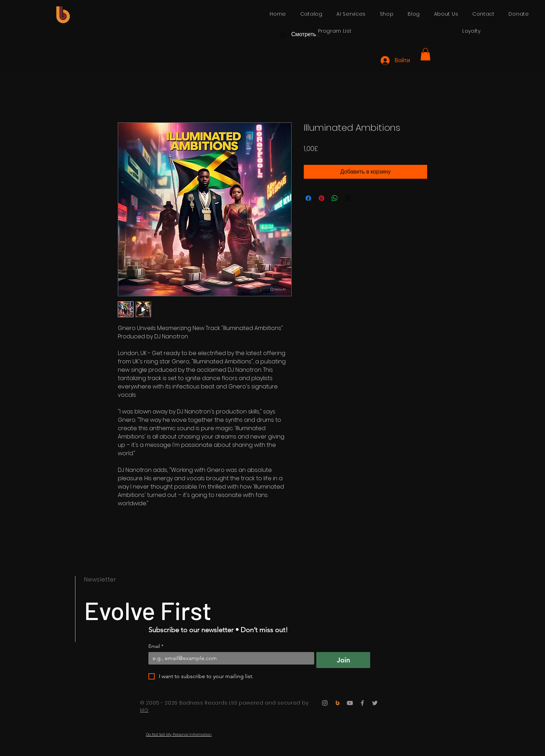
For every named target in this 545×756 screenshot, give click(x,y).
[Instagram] (325, 703)
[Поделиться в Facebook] (308, 198)
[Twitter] (375, 703)
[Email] (229, 658)
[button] (425, 54)
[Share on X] (348, 198)
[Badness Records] (337, 703)
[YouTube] (350, 703)
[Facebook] (362, 703)
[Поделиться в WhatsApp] (335, 198)
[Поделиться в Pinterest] (322, 198)
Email (156, 646)
